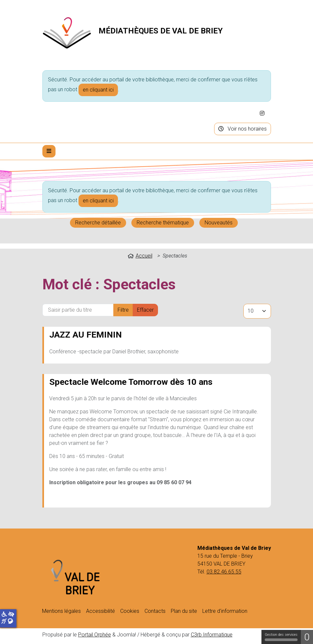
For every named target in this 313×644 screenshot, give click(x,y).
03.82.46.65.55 (224, 572)
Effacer (145, 310)
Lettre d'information (225, 611)
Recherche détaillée (98, 223)
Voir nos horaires (243, 129)
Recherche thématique (163, 223)
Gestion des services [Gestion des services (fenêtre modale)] (281, 637)
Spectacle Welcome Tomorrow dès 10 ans (131, 382)
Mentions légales (61, 611)
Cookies (130, 611)
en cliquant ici (98, 90)
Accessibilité (101, 611)
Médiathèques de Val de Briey (161, 31)
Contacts (155, 611)
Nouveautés (219, 223)
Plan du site (184, 611)
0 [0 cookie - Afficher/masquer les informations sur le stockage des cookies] (307, 637)
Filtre (123, 310)
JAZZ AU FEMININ (86, 334)
